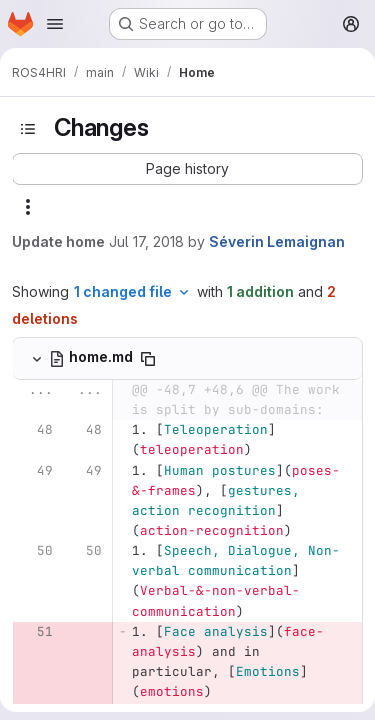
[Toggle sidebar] (28, 129)
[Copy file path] (148, 359)
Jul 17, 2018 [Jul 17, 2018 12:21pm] (146, 241)
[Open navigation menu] (55, 24)
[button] (187, 169)
